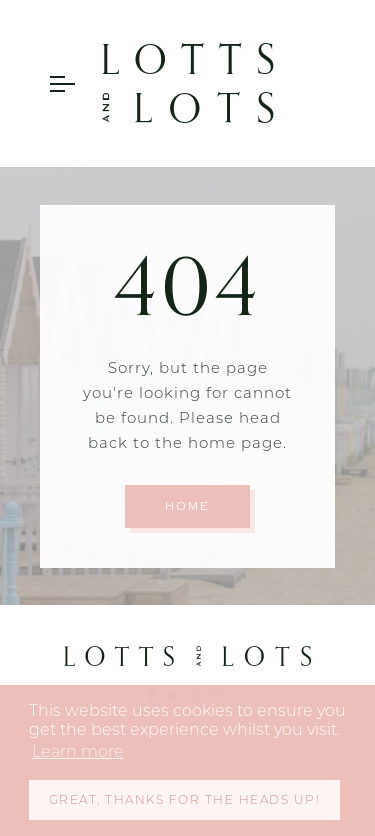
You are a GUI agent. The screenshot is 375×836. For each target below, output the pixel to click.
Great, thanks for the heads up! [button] (185, 799)
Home (187, 506)
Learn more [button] (78, 751)
